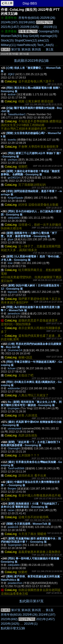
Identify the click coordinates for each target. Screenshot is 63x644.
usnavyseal (14, 428)
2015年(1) (50, 27)
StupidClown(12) (26, 40)
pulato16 (13, 527)
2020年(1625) (29, 27)
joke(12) (43, 40)
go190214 (14, 178)
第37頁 (16, 49)
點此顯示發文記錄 (13, 628)
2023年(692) (27, 22)
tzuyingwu (14, 408)
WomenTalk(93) (11, 36)
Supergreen (15, 545)
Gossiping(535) (49, 31)
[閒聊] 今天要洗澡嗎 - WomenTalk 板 (29, 524)
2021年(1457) (10, 27)
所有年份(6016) (29, 18)
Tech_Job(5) (45, 45)
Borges (12, 489)
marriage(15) (49, 36)
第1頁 (50, 49)
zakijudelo (14, 218)
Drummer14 (15, 350)
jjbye (10, 239)
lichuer (12, 368)
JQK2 (11, 74)
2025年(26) (48, 18)
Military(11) (8, 45)
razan (11, 510)
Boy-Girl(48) (31, 36)
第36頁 (26, 49)
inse (10, 263)
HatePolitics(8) (26, 45)
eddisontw (14, 388)
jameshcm (14, 314)
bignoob (13, 292)
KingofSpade (15, 198)
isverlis (12, 140)
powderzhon (15, 583)
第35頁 (36, 49)
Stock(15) (7, 40)
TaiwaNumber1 (17, 114)
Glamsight (14, 448)
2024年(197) (9, 22)
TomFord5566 (16, 468)
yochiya (12, 160)
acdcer (12, 94)
